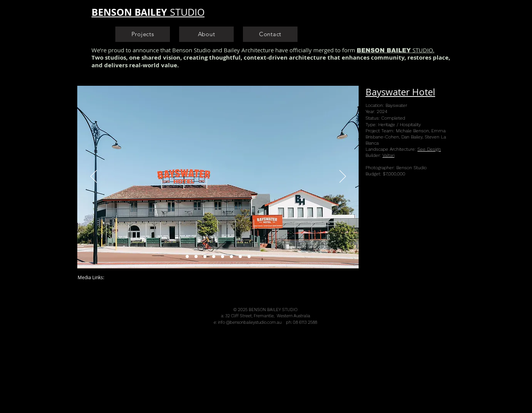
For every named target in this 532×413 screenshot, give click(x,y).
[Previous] (94, 177)
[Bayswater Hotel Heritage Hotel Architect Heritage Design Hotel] (187, 256)
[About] (206, 34)
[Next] (343, 177)
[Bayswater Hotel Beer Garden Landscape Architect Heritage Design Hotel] (196, 256)
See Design (429, 149)
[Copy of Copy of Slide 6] (249, 256)
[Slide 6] (231, 256)
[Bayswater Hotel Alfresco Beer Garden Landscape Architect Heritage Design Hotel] (214, 256)
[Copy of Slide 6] (240, 256)
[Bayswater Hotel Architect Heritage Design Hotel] (205, 256)
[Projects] (143, 34)
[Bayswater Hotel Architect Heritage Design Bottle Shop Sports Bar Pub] (223, 256)
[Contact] (270, 34)
